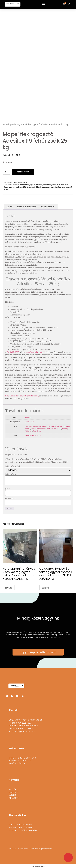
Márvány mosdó (29, 187)
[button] (43, 4)
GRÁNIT (13, 795)
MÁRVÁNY (14, 792)
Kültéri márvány (16, 185)
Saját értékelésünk (13, 466)
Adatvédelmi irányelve (20, 828)
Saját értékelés (12, 474)
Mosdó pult (57, 429)
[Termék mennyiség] (6, 172)
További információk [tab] (27, 207)
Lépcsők (43, 429)
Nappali (65, 429)
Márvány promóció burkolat (47, 187)
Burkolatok (29, 426)
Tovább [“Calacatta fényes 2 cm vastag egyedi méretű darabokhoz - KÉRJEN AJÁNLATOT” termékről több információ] (45, 588)
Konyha (28, 429)
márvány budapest (16, 187)
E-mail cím (10, 498)
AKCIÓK (13, 789)
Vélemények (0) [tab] (48, 207)
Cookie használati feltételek (23, 830)
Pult (34, 431)
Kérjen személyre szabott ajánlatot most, (22, 396)
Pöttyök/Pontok (30, 436)
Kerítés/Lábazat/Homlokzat (60, 426)
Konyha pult (35, 429)
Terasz (39, 431)
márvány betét (51, 185)
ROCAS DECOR (13, 352)
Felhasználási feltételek (21, 825)
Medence (50, 429)
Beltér (27, 422)
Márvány (28, 417)
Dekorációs (37, 426)
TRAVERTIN (22, 182)
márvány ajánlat (29, 185)
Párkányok (29, 431)
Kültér (32, 422)
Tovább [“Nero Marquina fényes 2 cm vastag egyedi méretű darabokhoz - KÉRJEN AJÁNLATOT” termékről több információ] (9, 588)
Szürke (39, 436)
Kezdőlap (7, 124)
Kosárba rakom (23, 172)
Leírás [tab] (10, 207)
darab (16, 124)
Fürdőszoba (46, 426)
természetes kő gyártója (36, 352)
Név (7, 489)
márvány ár (40, 185)
